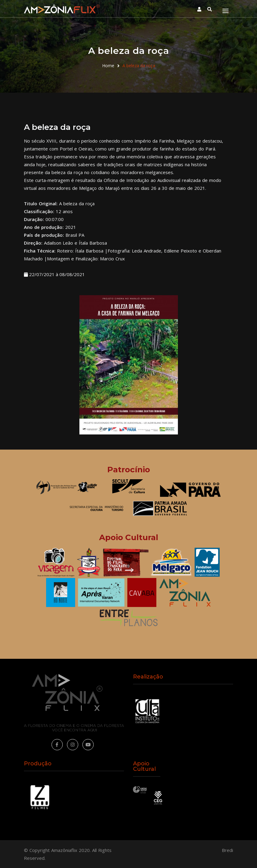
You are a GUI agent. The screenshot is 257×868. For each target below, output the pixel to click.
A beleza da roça (139, 66)
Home (108, 66)
